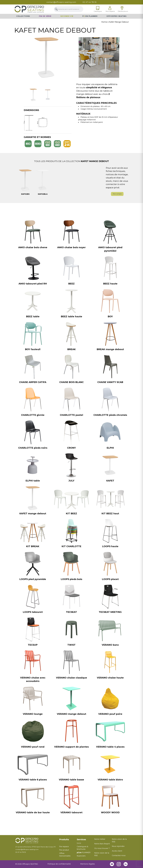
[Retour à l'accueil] (36, 841)
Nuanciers (81, 856)
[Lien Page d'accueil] (29, 9)
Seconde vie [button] (67, 16)
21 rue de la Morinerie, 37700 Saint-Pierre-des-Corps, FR (35, 847)
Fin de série (45, 16)
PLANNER (84, 853)
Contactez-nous (119, 855)
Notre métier (100, 839)
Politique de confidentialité (59, 864)
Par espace (64, 847)
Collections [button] (23, 16)
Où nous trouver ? (102, 848)
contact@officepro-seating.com (61, 2)
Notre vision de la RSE (102, 854)
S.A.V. (79, 843)
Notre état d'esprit (102, 844)
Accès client (117, 851)
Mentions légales (88, 864)
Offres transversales (65, 855)
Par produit (64, 850)
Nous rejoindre (118, 846)
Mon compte (117, 194)
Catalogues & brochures (83, 848)
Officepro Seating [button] (117, 16)
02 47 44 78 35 (90, 2)
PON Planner (90, 16)
